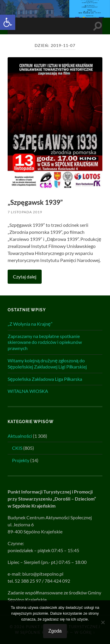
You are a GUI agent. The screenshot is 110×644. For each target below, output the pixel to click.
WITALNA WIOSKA (28, 391)
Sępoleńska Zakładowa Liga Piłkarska (45, 379)
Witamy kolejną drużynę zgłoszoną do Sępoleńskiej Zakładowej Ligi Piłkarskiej (47, 364)
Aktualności (20, 436)
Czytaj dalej (25, 277)
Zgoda (55, 631)
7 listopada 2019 (25, 212)
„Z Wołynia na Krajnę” (30, 324)
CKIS (17, 448)
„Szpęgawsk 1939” (35, 202)
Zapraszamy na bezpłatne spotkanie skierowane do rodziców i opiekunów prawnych (45, 342)
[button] (8, 22)
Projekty (21, 460)
